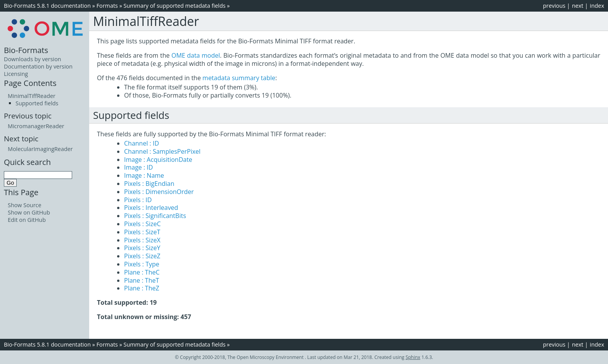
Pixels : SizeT (142, 232)
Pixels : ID (138, 200)
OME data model (196, 55)
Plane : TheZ (142, 288)
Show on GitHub (29, 212)
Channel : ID (142, 143)
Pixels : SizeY (142, 248)
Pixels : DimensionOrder (159, 192)
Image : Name (144, 175)
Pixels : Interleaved (151, 208)
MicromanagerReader (36, 126)
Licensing (16, 74)
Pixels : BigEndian (149, 184)
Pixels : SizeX (142, 240)
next (578, 6)
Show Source (25, 205)
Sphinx (413, 357)
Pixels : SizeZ (142, 256)
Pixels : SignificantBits (155, 216)
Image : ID (138, 167)
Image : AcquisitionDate (158, 160)
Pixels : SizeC (142, 224)
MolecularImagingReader (40, 149)
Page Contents (30, 83)
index (597, 6)
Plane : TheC (142, 272)
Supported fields (37, 103)
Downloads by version (33, 59)
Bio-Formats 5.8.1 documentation (47, 6)
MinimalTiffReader (32, 96)
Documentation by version (38, 66)
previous (554, 6)
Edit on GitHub (27, 220)
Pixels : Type (142, 264)
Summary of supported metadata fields (175, 6)
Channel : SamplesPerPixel (162, 151)
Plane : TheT (142, 280)
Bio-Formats (26, 50)
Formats (107, 6)
